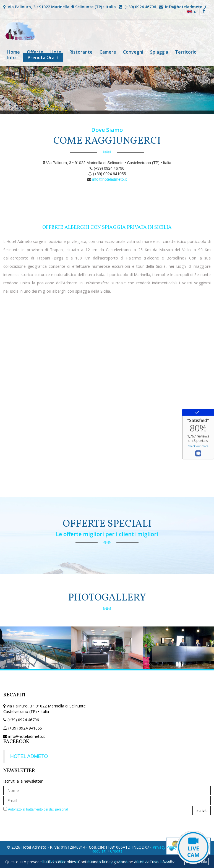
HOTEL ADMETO (29, 756)
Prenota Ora (41, 57)
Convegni (133, 52)
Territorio (186, 52)
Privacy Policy (165, 847)
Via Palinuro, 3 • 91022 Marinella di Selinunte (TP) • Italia (60, 7)
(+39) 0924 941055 (25, 728)
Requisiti (99, 851)
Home (14, 52)
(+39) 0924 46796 (137, 7)
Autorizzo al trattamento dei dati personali (38, 809)
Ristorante (81, 52)
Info (11, 57)
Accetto (169, 862)
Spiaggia (159, 52)
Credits (116, 851)
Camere (108, 52)
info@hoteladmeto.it (183, 7)
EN (192, 12)
